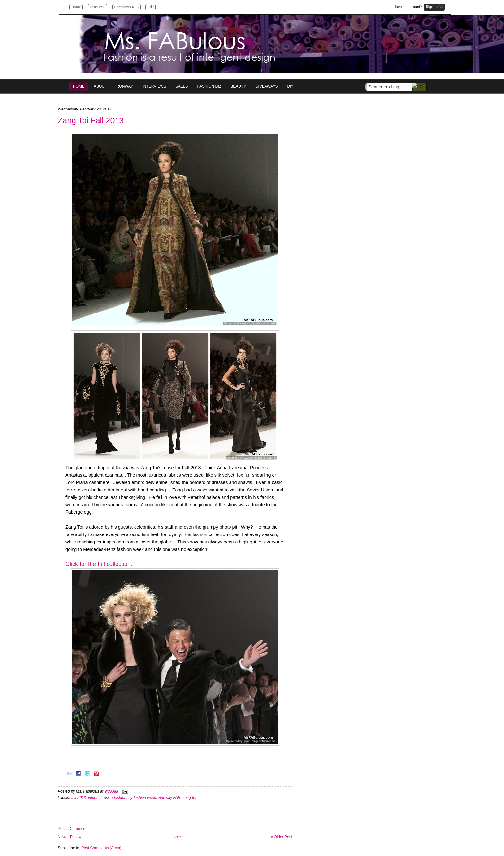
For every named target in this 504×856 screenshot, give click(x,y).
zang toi (189, 798)
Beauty (238, 86)
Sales (182, 86)
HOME (79, 86)
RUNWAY (125, 86)
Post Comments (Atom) (101, 848)
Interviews (154, 86)
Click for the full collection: (100, 564)
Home (76, 7)
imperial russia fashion (107, 798)
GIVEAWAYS (266, 86)
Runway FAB (169, 798)
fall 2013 (78, 798)
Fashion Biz (209, 86)
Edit (151, 7)
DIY (290, 86)
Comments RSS (126, 7)
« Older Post (281, 837)
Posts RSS (98, 7)
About (100, 86)
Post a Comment (72, 829)
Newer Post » (69, 837)
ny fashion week (142, 798)
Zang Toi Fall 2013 (91, 120)
